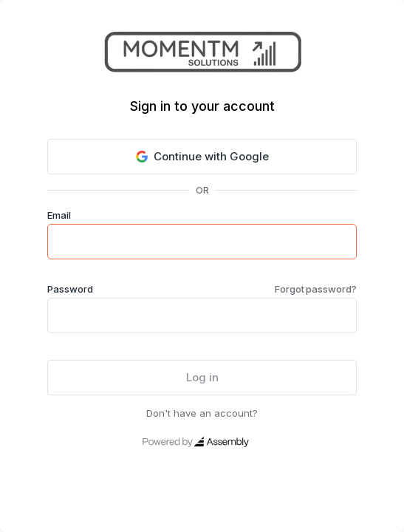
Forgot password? (316, 289)
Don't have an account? (202, 413)
